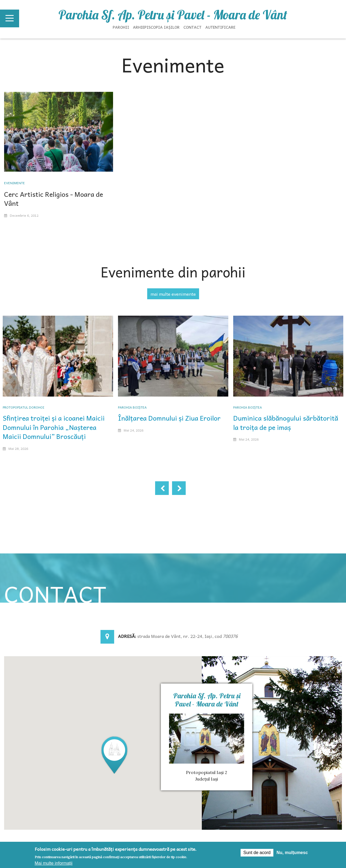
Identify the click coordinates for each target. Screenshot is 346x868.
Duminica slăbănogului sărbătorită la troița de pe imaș (286, 423)
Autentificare (220, 27)
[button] (114, 755)
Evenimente (14, 183)
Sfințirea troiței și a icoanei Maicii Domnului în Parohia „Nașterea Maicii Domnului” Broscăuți (54, 427)
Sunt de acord (257, 853)
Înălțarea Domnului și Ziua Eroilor (169, 418)
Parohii (121, 27)
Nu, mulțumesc (292, 853)
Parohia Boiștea (132, 407)
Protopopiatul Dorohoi (23, 407)
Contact (193, 27)
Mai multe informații (54, 863)
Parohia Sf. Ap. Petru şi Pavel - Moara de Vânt (173, 15)
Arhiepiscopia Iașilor (156, 27)
